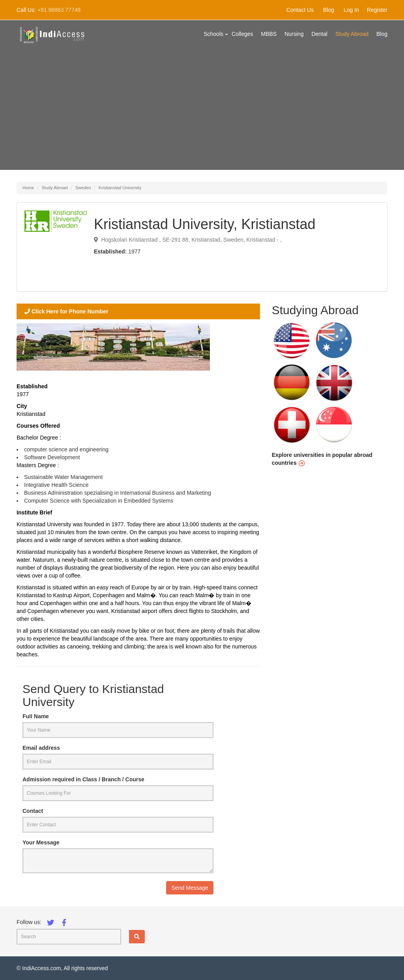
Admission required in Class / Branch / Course (83, 779)
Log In (351, 10)
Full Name (36, 716)
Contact (33, 811)
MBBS (269, 34)
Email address (41, 748)
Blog (329, 10)
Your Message (41, 842)
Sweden (83, 188)
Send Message (190, 888)
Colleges (242, 34)
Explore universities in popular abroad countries (322, 459)
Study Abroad (352, 34)
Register (377, 10)
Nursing (294, 34)
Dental (319, 34)
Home (28, 188)
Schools (213, 34)
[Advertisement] (202, 115)
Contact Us (300, 10)
